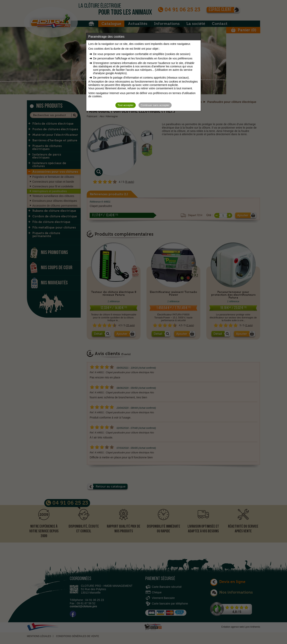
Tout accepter (126, 105)
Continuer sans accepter (155, 105)
